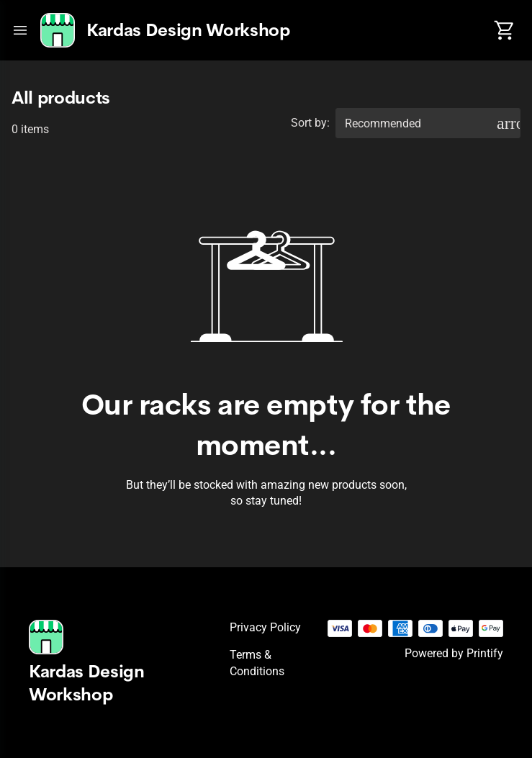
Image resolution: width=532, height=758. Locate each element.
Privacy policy (265, 627)
